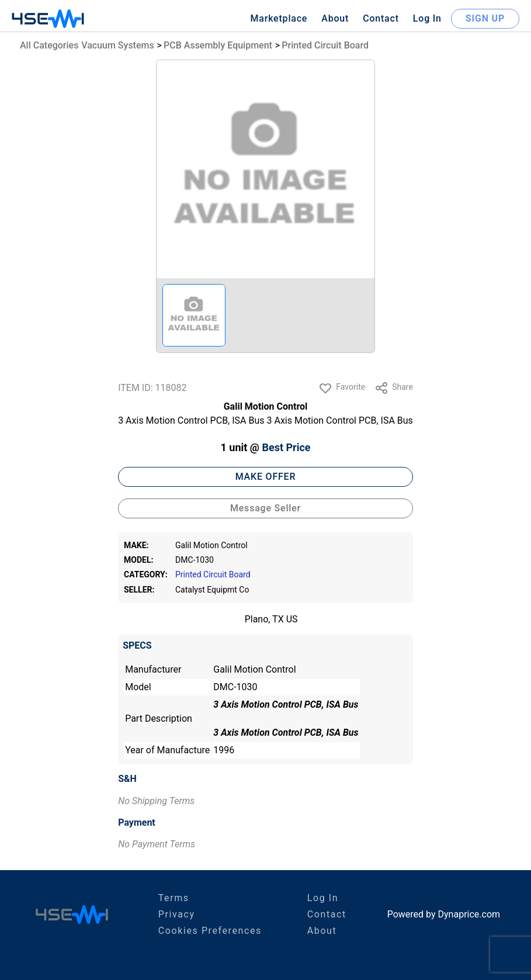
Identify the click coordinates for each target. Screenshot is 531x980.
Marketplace (279, 18)
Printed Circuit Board (325, 45)
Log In (427, 18)
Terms (174, 898)
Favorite (342, 388)
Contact (381, 18)
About (335, 18)
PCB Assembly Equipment (218, 45)
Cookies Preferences (210, 931)
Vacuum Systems (117, 45)
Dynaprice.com (469, 914)
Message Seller (265, 508)
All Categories (49, 45)
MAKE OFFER (266, 477)
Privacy (177, 914)
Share (394, 388)
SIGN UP (485, 18)
